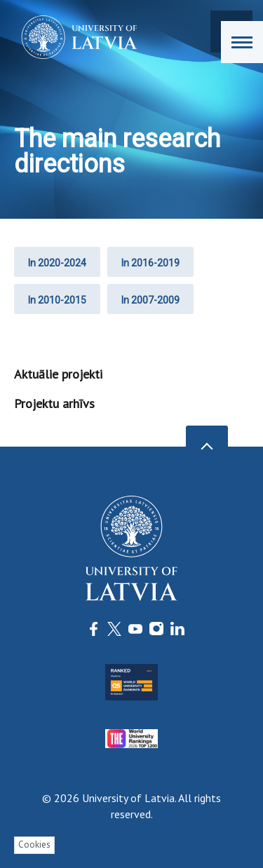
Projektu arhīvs (54, 404)
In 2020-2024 (57, 263)
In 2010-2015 (57, 300)
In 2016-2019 (150, 263)
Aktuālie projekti (58, 374)
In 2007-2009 (150, 300)
